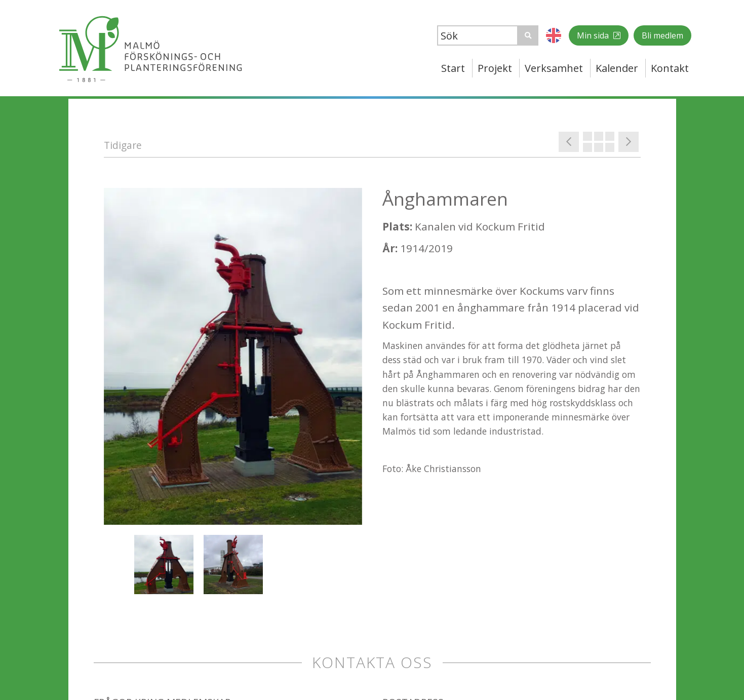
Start (453, 68)
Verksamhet (554, 68)
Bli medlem (662, 35)
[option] (233, 356)
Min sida (594, 35)
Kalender (617, 68)
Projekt (495, 68)
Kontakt (670, 68)
